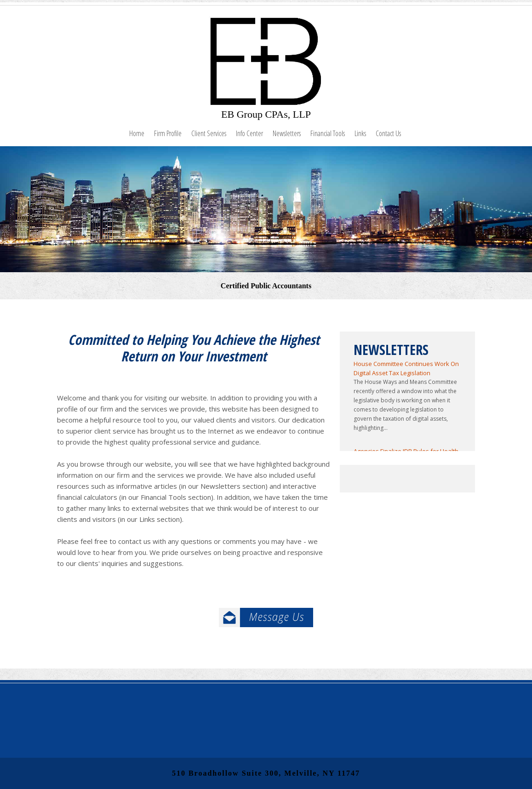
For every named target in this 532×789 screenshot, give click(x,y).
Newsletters (287, 133)
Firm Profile (168, 133)
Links (360, 133)
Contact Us (388, 133)
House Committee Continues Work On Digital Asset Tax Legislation (406, 368)
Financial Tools (328, 133)
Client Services (209, 133)
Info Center (249, 133)
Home (137, 133)
